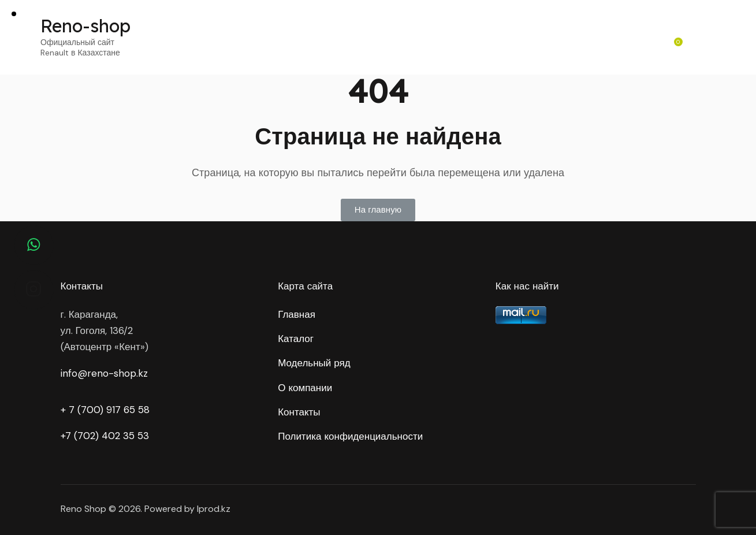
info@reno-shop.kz (104, 373)
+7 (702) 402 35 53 (105, 436)
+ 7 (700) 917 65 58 (105, 410)
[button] (378, 210)
